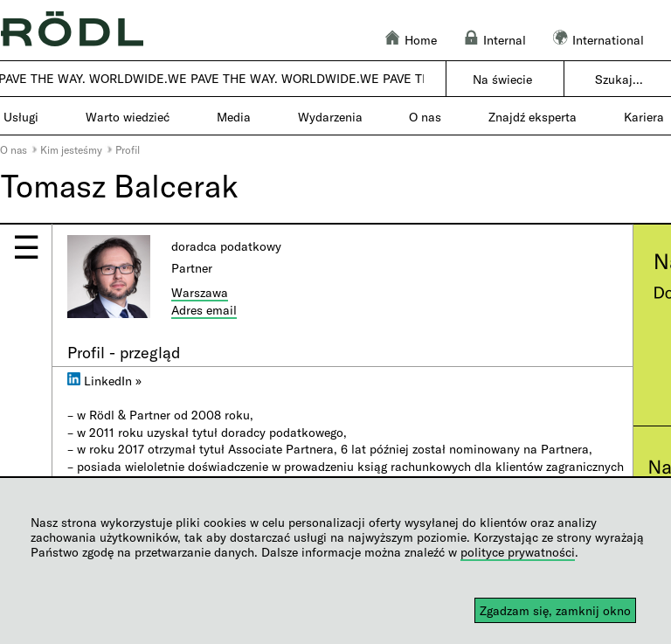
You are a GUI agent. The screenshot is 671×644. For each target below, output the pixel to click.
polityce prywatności (518, 552)
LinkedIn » (104, 381)
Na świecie (502, 79)
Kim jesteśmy (71, 149)
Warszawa (200, 292)
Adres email (204, 310)
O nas (14, 149)
